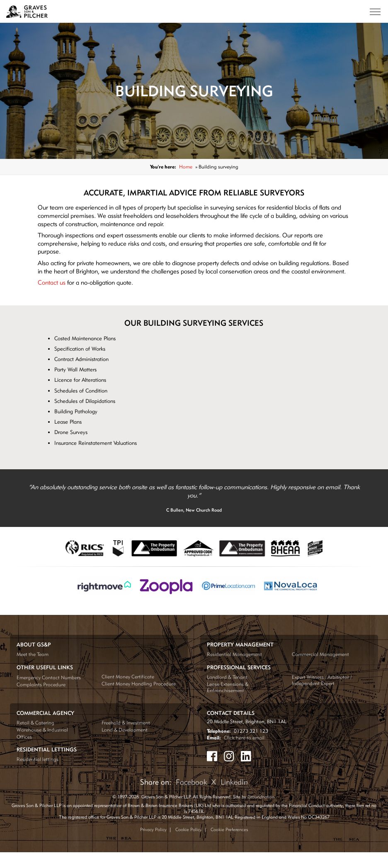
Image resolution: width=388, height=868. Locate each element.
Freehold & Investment (126, 723)
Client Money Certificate (128, 677)
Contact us (52, 283)
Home (186, 167)
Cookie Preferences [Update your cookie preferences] (229, 829)
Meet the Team (33, 654)
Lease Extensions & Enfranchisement (228, 687)
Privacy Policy (153, 829)
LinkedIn (234, 782)
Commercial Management (320, 654)
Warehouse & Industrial (42, 730)
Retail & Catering (35, 723)
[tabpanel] (194, 498)
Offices (24, 737)
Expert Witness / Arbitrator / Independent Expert (322, 680)
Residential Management (234, 654)
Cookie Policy (189, 829)
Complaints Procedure (41, 684)
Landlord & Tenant (227, 677)
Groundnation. (262, 797)
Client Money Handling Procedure (139, 684)
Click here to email (244, 738)
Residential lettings (38, 759)
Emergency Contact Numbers (49, 677)
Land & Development (125, 730)
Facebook (192, 782)
